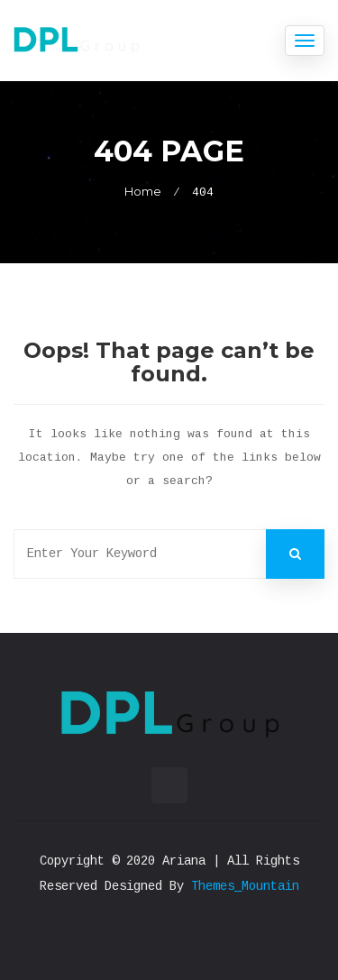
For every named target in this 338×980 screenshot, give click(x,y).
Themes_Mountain (245, 886)
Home (143, 191)
